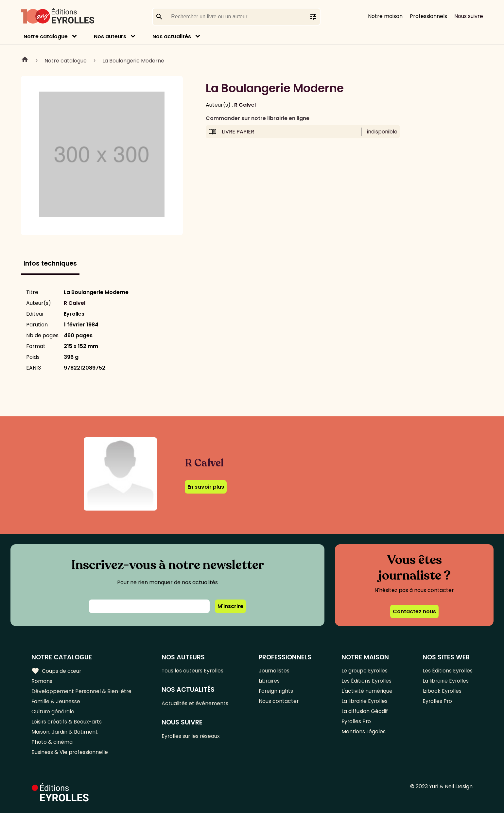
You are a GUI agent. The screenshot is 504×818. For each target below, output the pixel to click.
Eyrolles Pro (356, 725)
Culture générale (53, 714)
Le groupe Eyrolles (365, 671)
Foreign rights (276, 693)
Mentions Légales (363, 736)
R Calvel (245, 105)
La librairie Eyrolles (365, 703)
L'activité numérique (367, 693)
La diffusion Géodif (364, 714)
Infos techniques (50, 263)
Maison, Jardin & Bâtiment (65, 736)
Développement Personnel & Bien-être (82, 693)
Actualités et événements (196, 704)
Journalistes (274, 671)
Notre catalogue (46, 36)
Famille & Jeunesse (56, 703)
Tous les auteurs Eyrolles (194, 671)
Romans (42, 682)
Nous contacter (279, 703)
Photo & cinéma (52, 747)
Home (25, 61)
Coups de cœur (56, 671)
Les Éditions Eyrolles (366, 682)
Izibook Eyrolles (442, 693)
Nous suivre (469, 16)
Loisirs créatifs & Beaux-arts (67, 725)
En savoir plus (206, 487)
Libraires (269, 682)
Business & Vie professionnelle (70, 757)
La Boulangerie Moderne (133, 61)
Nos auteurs (110, 36)
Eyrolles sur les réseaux (192, 738)
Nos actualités (172, 36)
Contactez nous (414, 611)
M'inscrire (230, 606)
